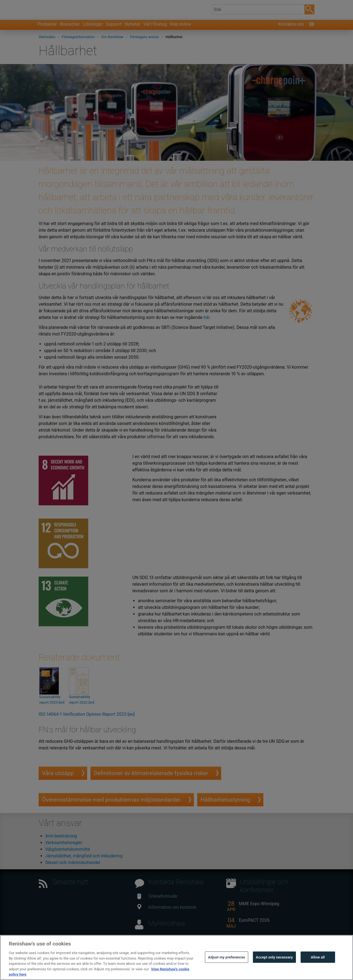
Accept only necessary (274, 970)
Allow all (318, 970)
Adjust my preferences (226, 970)
